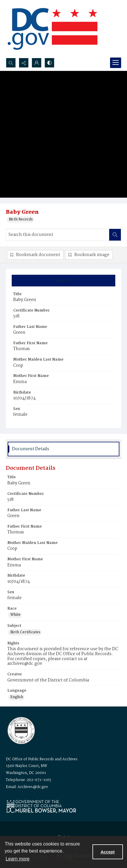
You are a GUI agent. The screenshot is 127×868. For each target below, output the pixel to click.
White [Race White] (15, 615)
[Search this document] (58, 235)
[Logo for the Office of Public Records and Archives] (21, 730)
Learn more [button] (18, 859)
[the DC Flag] (53, 29)
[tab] (63, 281)
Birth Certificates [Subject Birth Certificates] (25, 632)
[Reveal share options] (24, 63)
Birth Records (21, 220)
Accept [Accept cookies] (108, 852)
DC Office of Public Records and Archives (42, 759)
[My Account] (37, 63)
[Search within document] (115, 235)
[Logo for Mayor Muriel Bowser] (41, 806)
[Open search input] (11, 63)
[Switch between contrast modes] (49, 63)
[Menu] (116, 63)
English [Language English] (17, 697)
